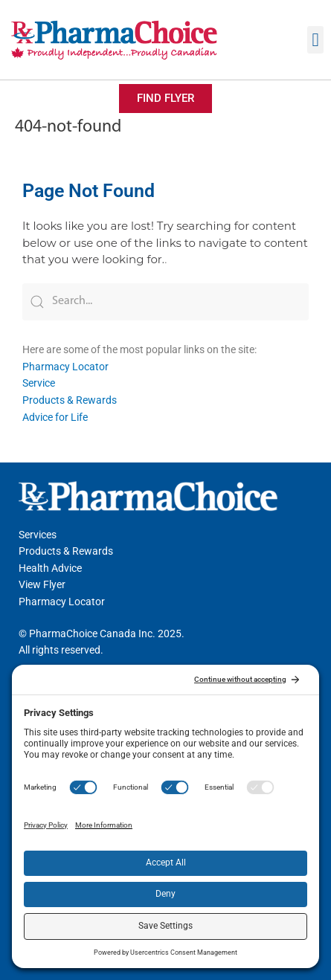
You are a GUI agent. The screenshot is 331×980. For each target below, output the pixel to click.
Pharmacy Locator (65, 367)
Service (39, 383)
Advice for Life (55, 417)
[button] (315, 40)
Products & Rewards (70, 400)
